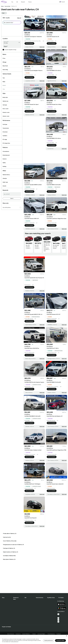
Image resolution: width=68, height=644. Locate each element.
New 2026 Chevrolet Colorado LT (28, 249)
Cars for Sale (7, 6)
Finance (30, 2)
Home (2, 6)
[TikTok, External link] (58, 614)
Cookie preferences (49, 640)
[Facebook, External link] (58, 616)
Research (23, 2)
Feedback (59, 634)
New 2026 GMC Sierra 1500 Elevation (56, 250)
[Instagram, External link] (58, 620)
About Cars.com (11, 634)
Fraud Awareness (51, 634)
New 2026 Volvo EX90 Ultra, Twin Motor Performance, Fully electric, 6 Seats (47, 250)
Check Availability (29, 43)
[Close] (67, 636)
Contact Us (18, 634)
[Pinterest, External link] (58, 622)
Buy (12, 2)
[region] (34, 639)
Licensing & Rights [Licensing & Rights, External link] (42, 634)
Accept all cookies (60, 640)
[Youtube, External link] (58, 618)
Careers (34, 634)
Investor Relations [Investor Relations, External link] (26, 634)
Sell (17, 2)
